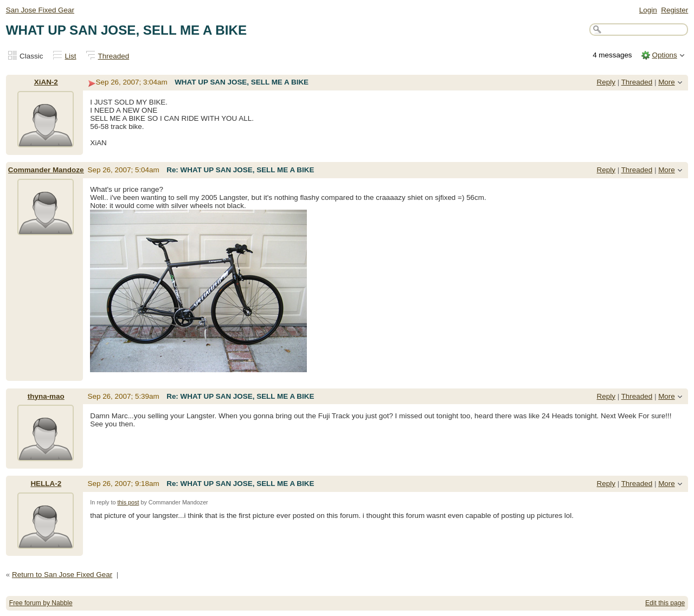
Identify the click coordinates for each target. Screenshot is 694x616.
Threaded (114, 56)
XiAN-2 (46, 82)
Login (648, 10)
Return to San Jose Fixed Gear (62, 575)
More (667, 82)
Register (674, 10)
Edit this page (665, 603)
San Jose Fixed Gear (40, 10)
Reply (606, 82)
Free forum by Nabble (41, 603)
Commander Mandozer (47, 170)
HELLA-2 (46, 484)
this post (128, 502)
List (71, 56)
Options (664, 55)
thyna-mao (46, 396)
